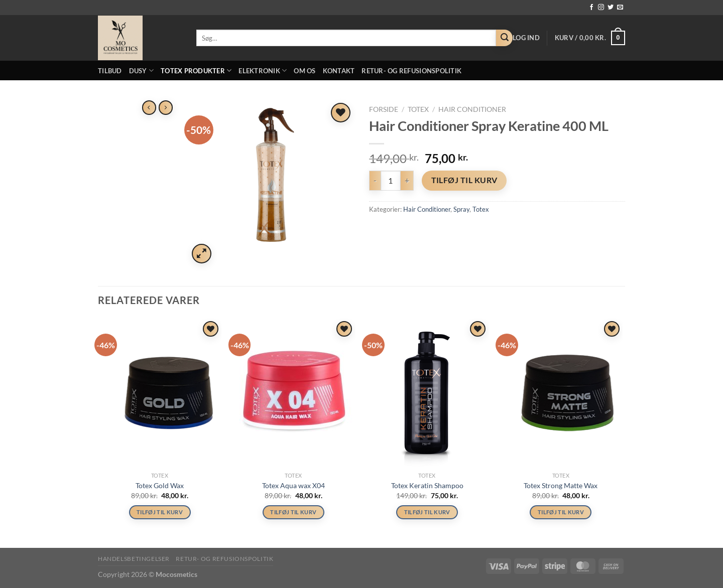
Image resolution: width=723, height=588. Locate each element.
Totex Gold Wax (160, 485)
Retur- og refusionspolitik (411, 71)
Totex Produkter (196, 70)
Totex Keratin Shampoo (427, 485)
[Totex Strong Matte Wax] (561, 393)
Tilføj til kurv (464, 180)
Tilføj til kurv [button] (160, 512)
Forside (384, 109)
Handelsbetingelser (134, 559)
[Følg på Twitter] (611, 8)
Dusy (141, 70)
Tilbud (110, 71)
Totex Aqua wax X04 (293, 485)
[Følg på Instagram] (601, 8)
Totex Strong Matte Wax (561, 485)
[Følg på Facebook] (591, 8)
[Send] (504, 38)
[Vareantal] (391, 181)
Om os (305, 71)
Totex (418, 109)
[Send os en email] (620, 8)
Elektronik (263, 70)
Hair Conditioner (472, 109)
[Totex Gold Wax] (160, 393)
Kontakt (339, 71)
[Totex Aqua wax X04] (293, 393)
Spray (461, 209)
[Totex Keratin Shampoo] (427, 393)
